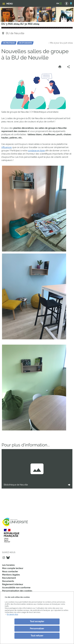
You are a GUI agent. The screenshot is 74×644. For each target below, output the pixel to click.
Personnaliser (37, 629)
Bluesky (8, 558)
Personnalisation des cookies (17, 591)
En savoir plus (12, 614)
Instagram (4, 558)
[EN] (58, 3)
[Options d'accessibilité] (68, 3)
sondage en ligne (36, 151)
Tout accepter (37, 621)
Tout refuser (37, 636)
